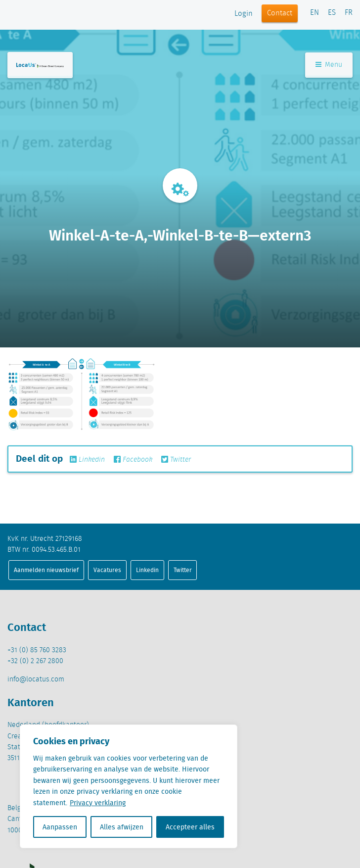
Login (244, 14)
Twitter (176, 460)
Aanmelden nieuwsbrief (46, 570)
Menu (329, 65)
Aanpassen (60, 827)
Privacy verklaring (98, 803)
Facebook (133, 460)
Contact (280, 13)
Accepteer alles (190, 827)
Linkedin (87, 460)
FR (349, 13)
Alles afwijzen (122, 827)
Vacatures (107, 570)
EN (315, 13)
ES (332, 13)
